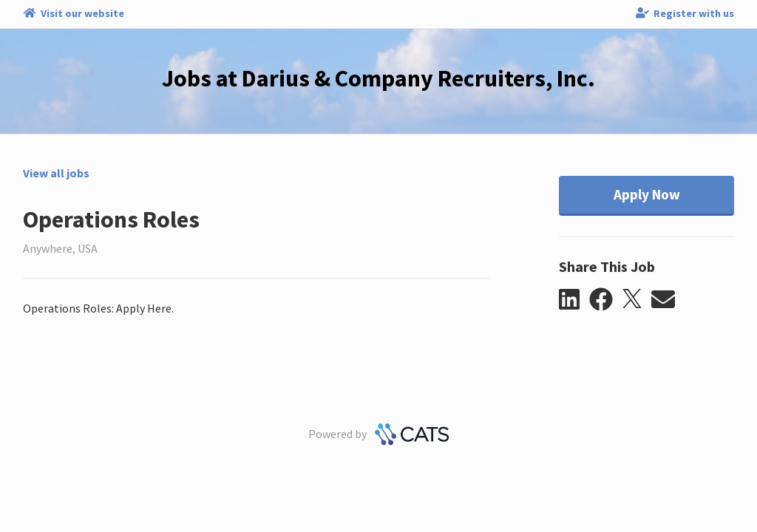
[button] (574, 300)
